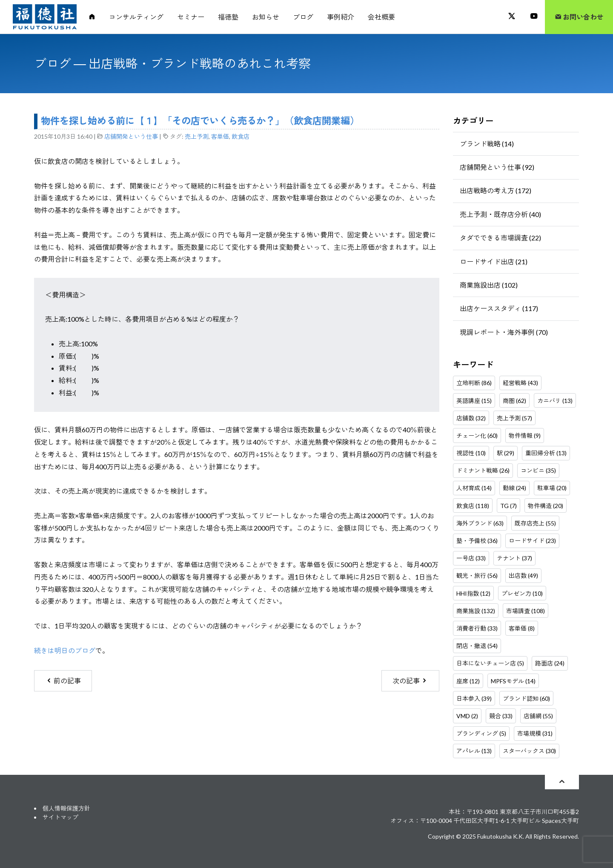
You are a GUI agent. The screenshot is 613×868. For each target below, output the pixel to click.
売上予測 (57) (514, 418)
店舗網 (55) (538, 716)
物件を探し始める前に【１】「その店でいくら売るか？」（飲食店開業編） (200, 121)
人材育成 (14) (474, 488)
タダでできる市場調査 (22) (500, 238)
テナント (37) (514, 558)
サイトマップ (60, 817)
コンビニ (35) (538, 470)
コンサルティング (136, 17)
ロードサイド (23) (532, 541)
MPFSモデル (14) (513, 681)
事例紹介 (341, 17)
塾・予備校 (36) (477, 541)
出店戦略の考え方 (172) (496, 190)
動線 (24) (514, 488)
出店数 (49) (523, 575)
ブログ (303, 17)
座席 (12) (468, 681)
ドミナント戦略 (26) (483, 470)
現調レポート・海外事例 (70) (504, 332)
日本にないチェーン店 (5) (490, 663)
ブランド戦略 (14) (487, 144)
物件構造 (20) (546, 506)
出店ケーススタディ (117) (499, 308)
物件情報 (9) (525, 435)
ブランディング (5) (481, 733)
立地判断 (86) (474, 383)
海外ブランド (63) (480, 523)
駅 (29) (506, 453)
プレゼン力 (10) (522, 593)
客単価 (220, 136)
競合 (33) (501, 716)
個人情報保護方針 (66, 808)
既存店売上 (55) (535, 523)
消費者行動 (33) (477, 628)
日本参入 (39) (474, 698)
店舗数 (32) (471, 418)
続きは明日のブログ (65, 650)
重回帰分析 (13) (546, 453)
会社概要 (381, 17)
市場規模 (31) (535, 733)
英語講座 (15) (474, 401)
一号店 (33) (471, 558)
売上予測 (197, 136)
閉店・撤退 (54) (477, 646)
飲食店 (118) (473, 506)
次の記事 (410, 681)
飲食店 (241, 136)
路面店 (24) (550, 663)
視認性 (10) (471, 453)
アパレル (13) (474, 751)
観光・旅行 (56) (477, 575)
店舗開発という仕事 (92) (497, 167)
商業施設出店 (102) (489, 285)
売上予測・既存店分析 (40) (500, 214)
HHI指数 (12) (473, 593)
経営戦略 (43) (520, 383)
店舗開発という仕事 (131, 136)
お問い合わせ (579, 17)
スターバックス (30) (529, 751)
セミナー (191, 17)
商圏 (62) (514, 401)
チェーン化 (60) (477, 435)
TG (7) (508, 506)
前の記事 (63, 681)
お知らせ (266, 17)
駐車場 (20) (552, 488)
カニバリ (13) (555, 401)
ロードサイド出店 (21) (494, 261)
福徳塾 (228, 17)
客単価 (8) (522, 628)
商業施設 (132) (476, 611)
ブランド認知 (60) (526, 698)
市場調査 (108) (526, 611)
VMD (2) (467, 716)
